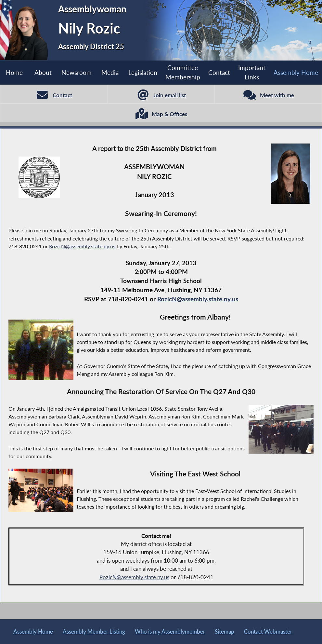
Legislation (143, 72)
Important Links (252, 72)
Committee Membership (183, 72)
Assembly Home (296, 72)
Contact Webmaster (268, 631)
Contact (219, 72)
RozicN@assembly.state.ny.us (82, 246)
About (43, 72)
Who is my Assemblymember (170, 631)
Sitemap (225, 631)
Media (110, 72)
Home (14, 72)
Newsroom (77, 72)
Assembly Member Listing (94, 631)
